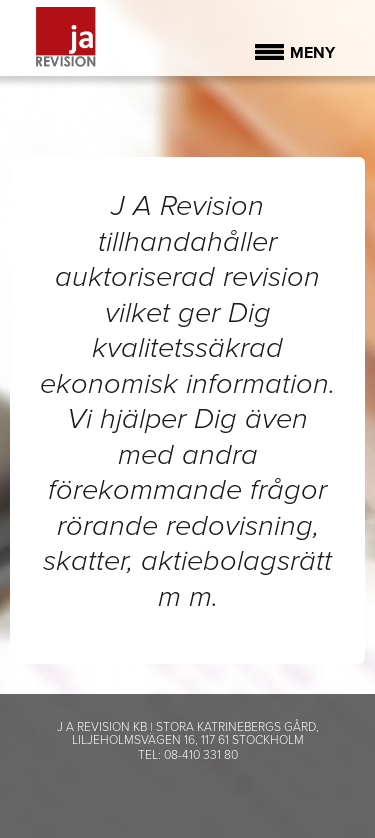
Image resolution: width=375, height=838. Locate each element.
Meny (312, 53)
